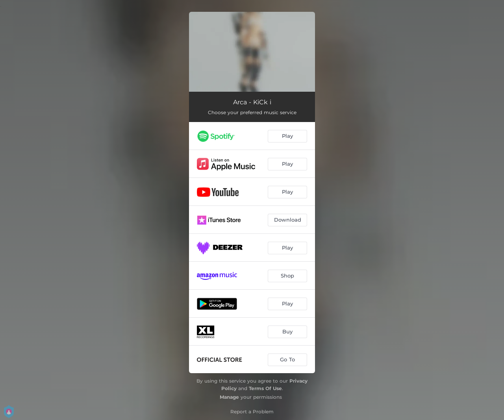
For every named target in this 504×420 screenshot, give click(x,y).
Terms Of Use (265, 388)
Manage (229, 397)
